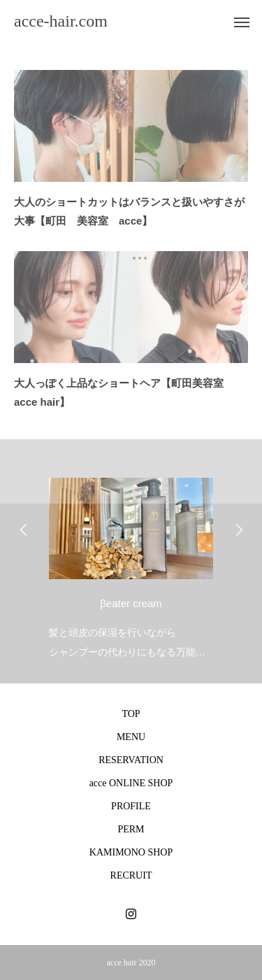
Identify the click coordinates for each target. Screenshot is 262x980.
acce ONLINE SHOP (131, 783)
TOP (131, 714)
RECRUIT (131, 875)
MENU (131, 737)
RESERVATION (131, 760)
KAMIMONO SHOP (131, 852)
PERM (131, 829)
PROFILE (131, 806)
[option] (131, 565)
